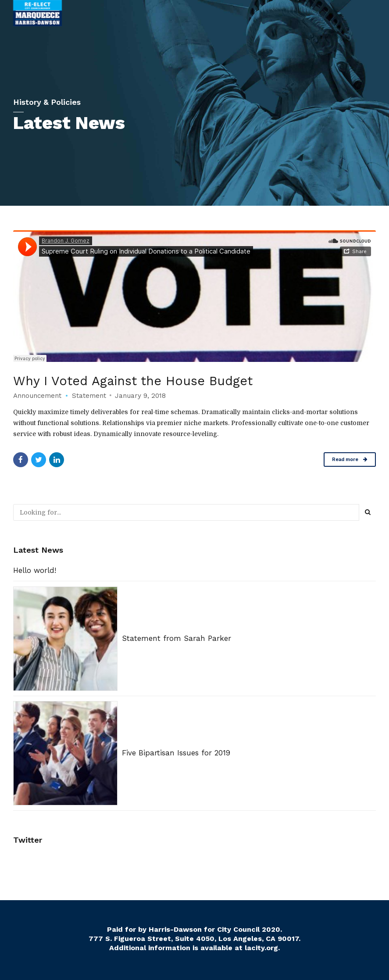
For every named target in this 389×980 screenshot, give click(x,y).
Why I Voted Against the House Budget (134, 381)
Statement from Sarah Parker (177, 638)
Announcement (37, 396)
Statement (89, 396)
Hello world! (35, 570)
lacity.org (261, 948)
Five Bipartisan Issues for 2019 (176, 753)
